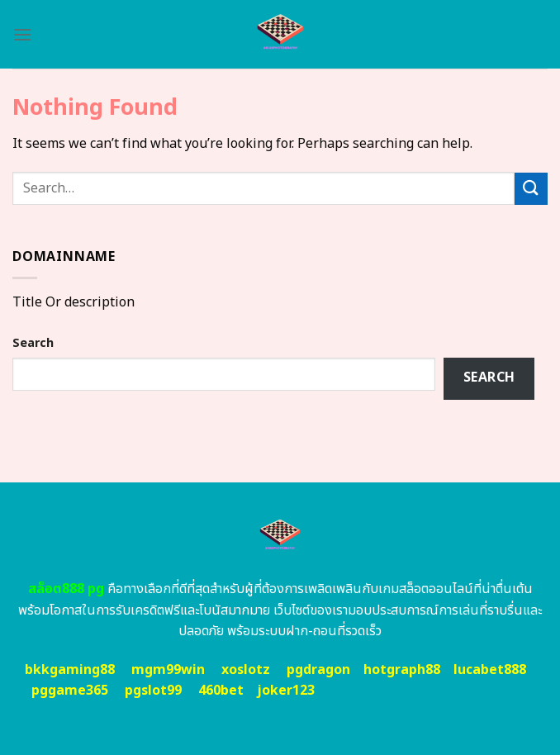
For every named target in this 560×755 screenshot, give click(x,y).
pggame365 (70, 691)
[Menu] (22, 34)
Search (33, 343)
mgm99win (168, 670)
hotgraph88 (402, 670)
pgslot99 (153, 691)
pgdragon (318, 670)
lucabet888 (490, 670)
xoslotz (246, 670)
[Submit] (531, 189)
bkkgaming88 (70, 670)
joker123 (286, 691)
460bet (221, 691)
